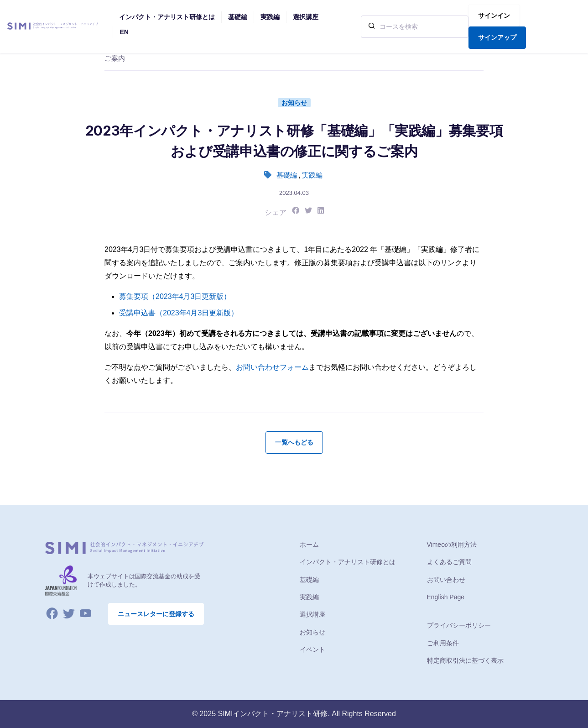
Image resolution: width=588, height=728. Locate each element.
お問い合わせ (446, 580)
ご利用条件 (443, 643)
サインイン (494, 16)
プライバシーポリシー (459, 625)
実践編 (312, 175)
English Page (446, 597)
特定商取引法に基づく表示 (465, 660)
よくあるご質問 (449, 562)
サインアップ (497, 37)
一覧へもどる (294, 442)
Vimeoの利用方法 (452, 545)
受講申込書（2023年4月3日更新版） (179, 313)
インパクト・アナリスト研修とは (348, 562)
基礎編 (287, 175)
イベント (312, 649)
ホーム (309, 545)
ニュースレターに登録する (156, 614)
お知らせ (294, 103)
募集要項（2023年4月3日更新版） (175, 296)
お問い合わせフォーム (272, 367)
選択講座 (312, 614)
